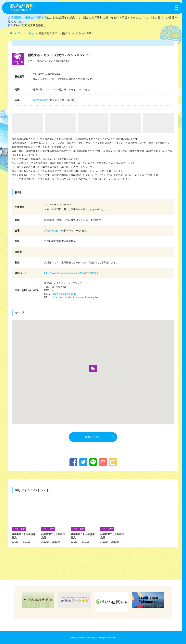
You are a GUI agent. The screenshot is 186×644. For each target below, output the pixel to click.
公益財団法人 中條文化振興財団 (28, 18)
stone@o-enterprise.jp (64, 294)
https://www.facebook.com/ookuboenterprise (75, 297)
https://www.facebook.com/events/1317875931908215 (73, 273)
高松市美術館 (40, 100)
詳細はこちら (93, 437)
